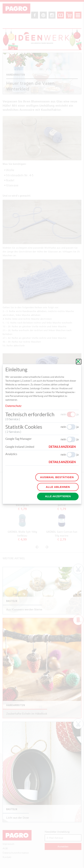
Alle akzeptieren (58, 496)
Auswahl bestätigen (57, 477)
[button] (64, 447)
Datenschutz (13, 406)
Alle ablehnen (58, 487)
